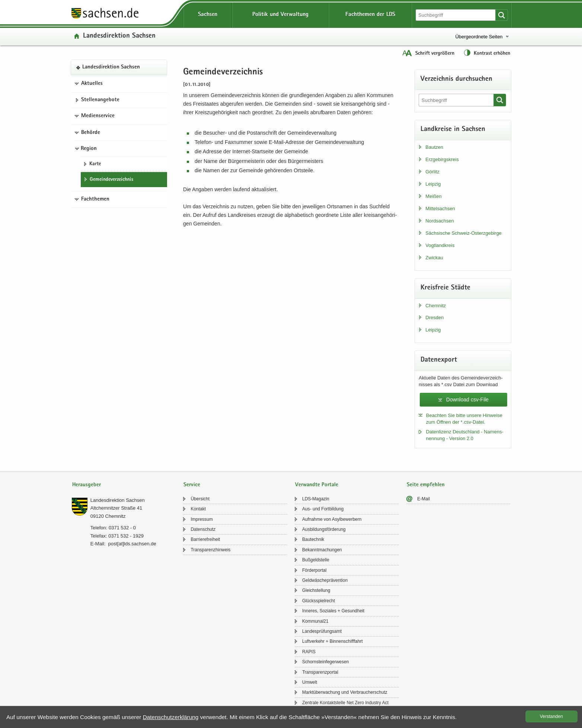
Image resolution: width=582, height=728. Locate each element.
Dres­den (434, 318)
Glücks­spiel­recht (319, 601)
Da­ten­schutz (203, 529)
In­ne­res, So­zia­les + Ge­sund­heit (333, 611)
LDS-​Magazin (316, 499)
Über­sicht (200, 499)
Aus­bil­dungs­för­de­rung (324, 529)
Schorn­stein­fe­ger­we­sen (325, 662)
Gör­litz (432, 172)
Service (192, 485)
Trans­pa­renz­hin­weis (210, 550)
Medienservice (98, 116)
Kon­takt (198, 509)
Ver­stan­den (551, 716)
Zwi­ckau (434, 258)
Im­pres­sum (202, 519)
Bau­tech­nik (313, 539)
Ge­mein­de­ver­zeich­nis (111, 180)
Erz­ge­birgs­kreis (442, 159)
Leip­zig (433, 184)
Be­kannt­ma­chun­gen (322, 550)
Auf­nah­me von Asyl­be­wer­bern (332, 519)
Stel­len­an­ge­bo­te (100, 100)
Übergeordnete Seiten (479, 37)
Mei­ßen (433, 196)
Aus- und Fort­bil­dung (323, 509)
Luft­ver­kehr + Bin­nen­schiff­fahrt (332, 641)
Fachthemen (95, 199)
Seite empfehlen (426, 485)
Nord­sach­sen (440, 221)
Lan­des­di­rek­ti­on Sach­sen (119, 36)
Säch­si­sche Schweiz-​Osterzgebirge (463, 233)
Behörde (91, 133)
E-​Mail (423, 499)
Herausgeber (87, 485)
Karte (95, 164)
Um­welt (310, 682)
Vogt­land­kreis (440, 245)
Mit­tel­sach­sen (440, 209)
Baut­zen (434, 147)
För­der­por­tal (314, 570)
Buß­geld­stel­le (316, 560)
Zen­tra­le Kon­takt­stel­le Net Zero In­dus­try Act (345, 703)
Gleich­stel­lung (316, 590)
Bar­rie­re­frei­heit (205, 539)
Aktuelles (92, 84)
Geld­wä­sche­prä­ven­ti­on (325, 580)
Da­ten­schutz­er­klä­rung (171, 717)
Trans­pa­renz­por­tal (320, 672)
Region (89, 149)
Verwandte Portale (317, 485)
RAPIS (309, 652)
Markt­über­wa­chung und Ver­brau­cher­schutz (345, 692)
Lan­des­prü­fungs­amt (322, 631)
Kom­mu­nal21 (315, 621)
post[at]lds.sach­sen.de (132, 544)
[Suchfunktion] (456, 15)
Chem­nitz (436, 306)
